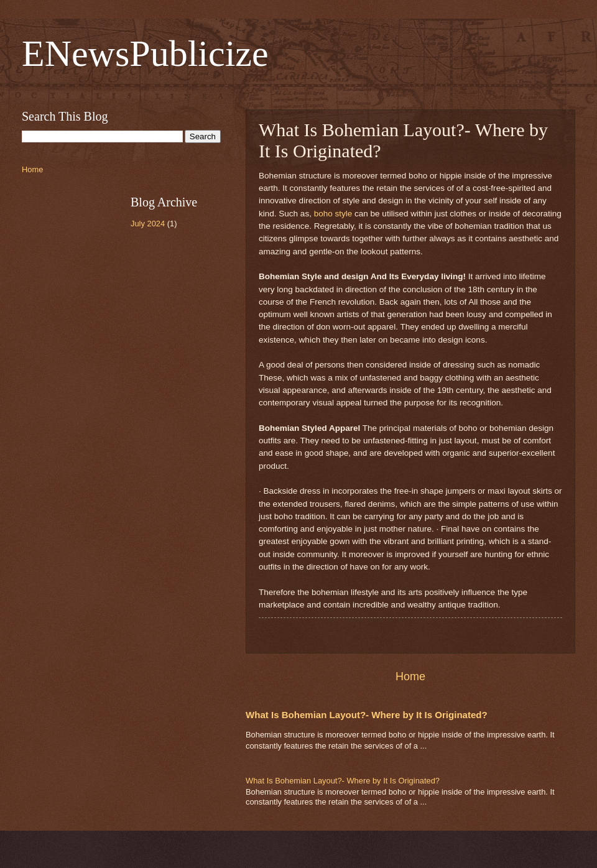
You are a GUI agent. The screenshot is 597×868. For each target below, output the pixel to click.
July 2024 (148, 224)
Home (410, 676)
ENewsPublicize (145, 53)
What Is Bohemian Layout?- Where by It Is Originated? (367, 715)
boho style (333, 214)
